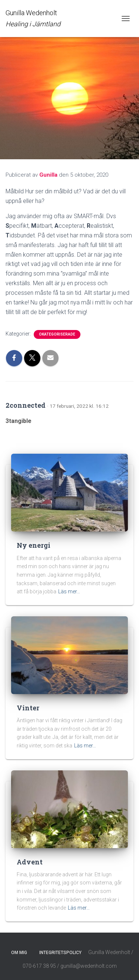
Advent (30, 862)
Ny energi (34, 545)
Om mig (19, 953)
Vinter (28, 708)
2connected (26, 405)
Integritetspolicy (60, 953)
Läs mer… (69, 591)
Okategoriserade (57, 334)
